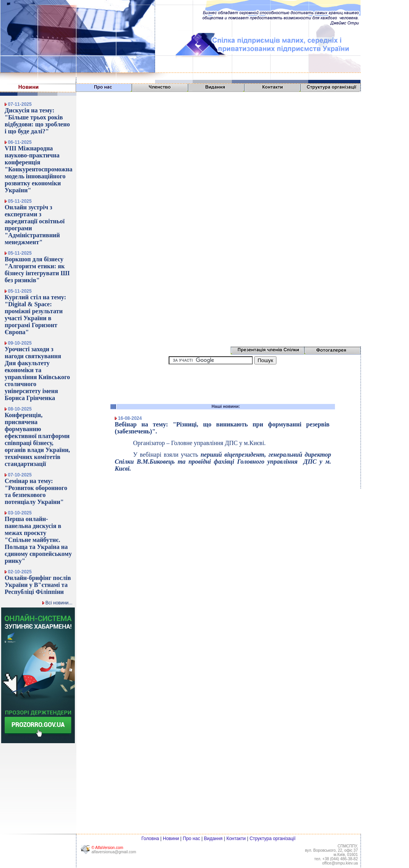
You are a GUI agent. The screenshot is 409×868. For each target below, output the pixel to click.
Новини (171, 839)
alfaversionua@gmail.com (114, 852)
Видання (213, 839)
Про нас (192, 839)
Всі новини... (57, 603)
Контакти (236, 839)
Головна (150, 839)
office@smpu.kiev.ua (340, 863)
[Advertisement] (385, 24)
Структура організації (273, 839)
